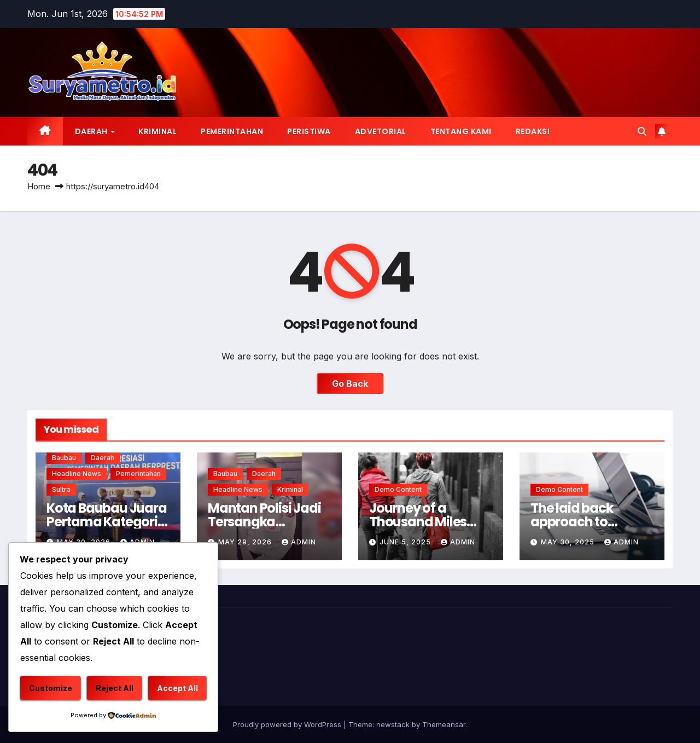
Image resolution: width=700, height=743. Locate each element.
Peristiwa (309, 131)
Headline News (77, 474)
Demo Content (398, 489)
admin (299, 542)
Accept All (177, 688)
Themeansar (444, 724)
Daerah (92, 131)
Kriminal (157, 131)
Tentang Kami (461, 131)
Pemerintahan (232, 131)
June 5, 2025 (406, 542)
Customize (51, 688)
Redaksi (533, 131)
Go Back (350, 384)
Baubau (64, 458)
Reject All (115, 688)
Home (39, 186)
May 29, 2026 (246, 542)
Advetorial (381, 131)
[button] (642, 131)
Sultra (61, 489)
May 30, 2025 (569, 542)
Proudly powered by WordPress (288, 724)
